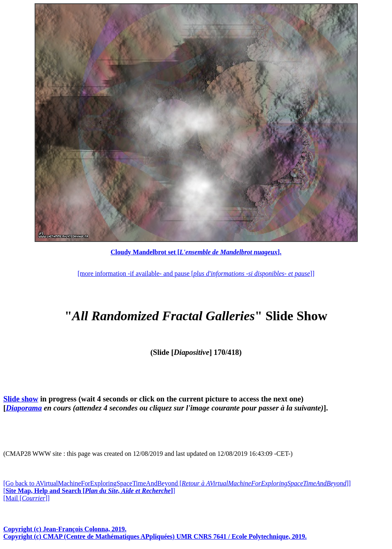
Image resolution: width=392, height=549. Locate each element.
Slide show (21, 399)
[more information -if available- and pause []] (196, 273)
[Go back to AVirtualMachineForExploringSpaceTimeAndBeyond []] (177, 483)
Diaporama (24, 408)
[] (89, 491)
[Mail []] (26, 498)
